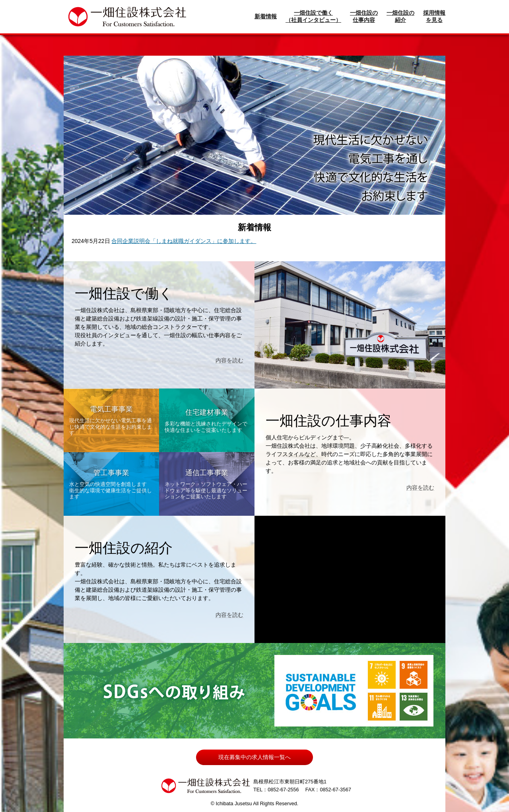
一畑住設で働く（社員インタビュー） (313, 16)
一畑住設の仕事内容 (364, 16)
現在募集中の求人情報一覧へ (254, 757)
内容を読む (229, 360)
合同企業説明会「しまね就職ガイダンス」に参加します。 (184, 241)
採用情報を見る (434, 16)
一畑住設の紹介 (400, 16)
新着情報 (266, 16)
